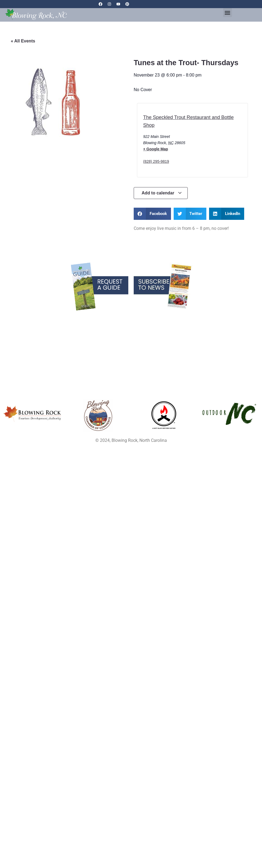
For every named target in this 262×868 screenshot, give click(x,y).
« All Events (23, 41)
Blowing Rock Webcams (131, 318)
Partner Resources (131, 338)
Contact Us (218, 332)
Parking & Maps (131, 325)
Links (218, 318)
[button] (228, 13)
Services (44, 325)
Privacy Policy (218, 325)
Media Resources (131, 332)
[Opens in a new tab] (98, 415)
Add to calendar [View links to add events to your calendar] (162, 193)
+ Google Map (156, 149)
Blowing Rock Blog (44, 318)
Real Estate (44, 332)
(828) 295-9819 (156, 161)
